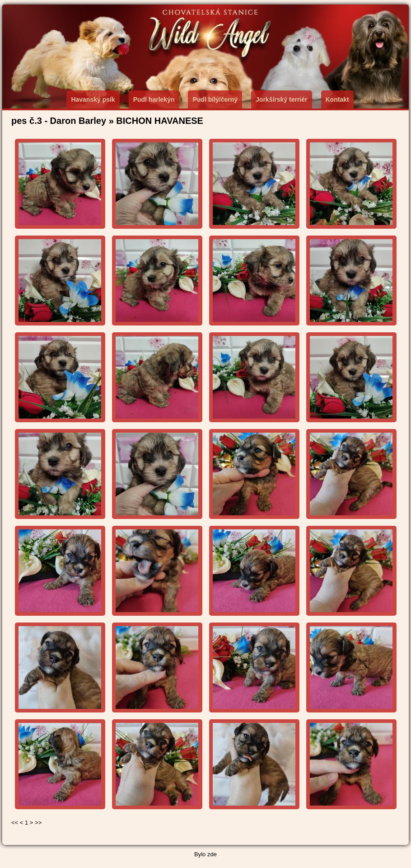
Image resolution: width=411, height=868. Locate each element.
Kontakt (337, 99)
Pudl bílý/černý (215, 99)
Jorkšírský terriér (281, 99)
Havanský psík (93, 99)
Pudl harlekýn (154, 99)
